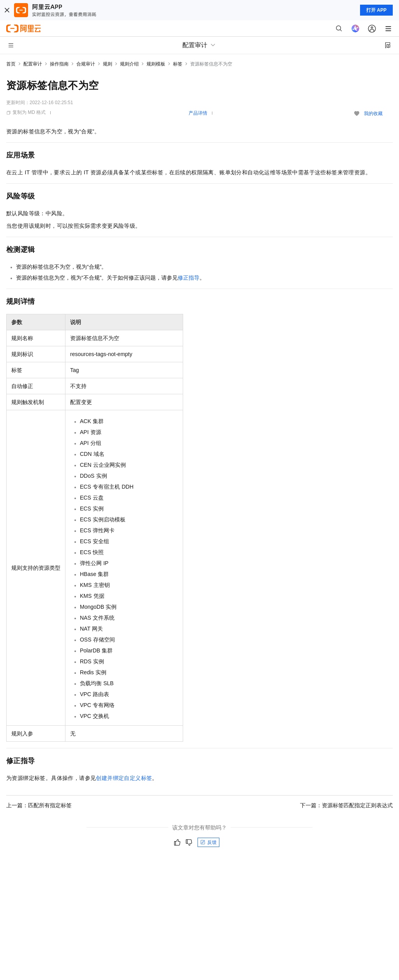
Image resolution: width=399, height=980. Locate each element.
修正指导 (189, 278)
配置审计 (33, 64)
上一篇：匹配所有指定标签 (39, 805)
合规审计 (86, 64)
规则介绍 (129, 64)
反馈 (208, 842)
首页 (11, 64)
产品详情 (198, 113)
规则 (108, 64)
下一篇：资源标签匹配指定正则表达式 (346, 805)
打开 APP (376, 10)
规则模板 (156, 64)
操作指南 (59, 64)
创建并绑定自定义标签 (124, 778)
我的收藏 (373, 113)
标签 (178, 64)
